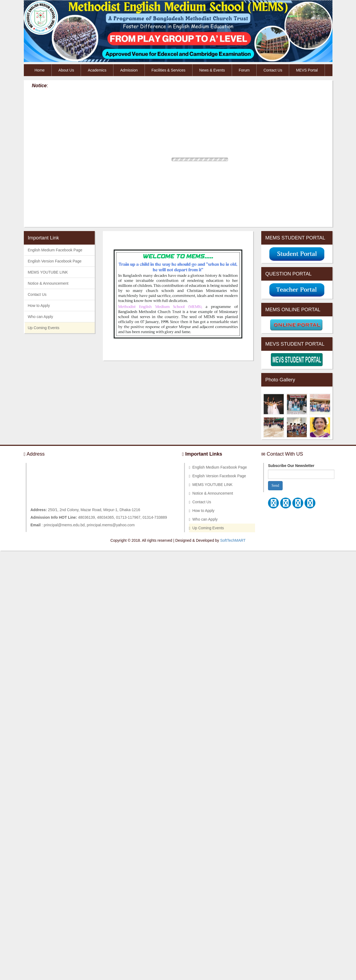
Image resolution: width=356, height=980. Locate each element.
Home (40, 70)
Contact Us (273, 70)
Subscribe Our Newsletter (291, 466)
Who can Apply (40, 317)
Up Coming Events (44, 328)
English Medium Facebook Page (55, 250)
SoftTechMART (233, 540)
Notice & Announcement (48, 283)
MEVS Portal (307, 70)
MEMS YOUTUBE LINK (48, 272)
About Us (66, 70)
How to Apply (39, 306)
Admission (129, 70)
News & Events (212, 70)
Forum (244, 70)
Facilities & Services (169, 70)
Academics (97, 70)
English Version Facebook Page (55, 261)
